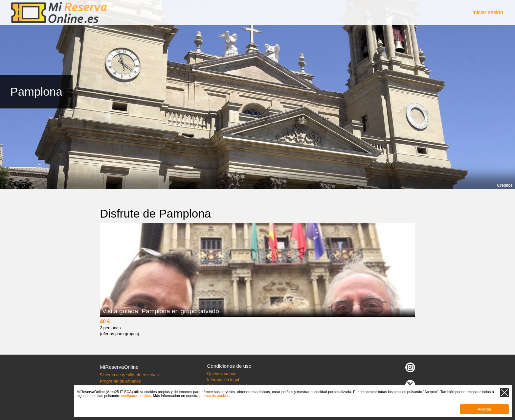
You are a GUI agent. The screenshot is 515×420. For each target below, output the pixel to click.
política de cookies (214, 396)
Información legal (223, 380)
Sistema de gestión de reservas (129, 375)
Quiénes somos (222, 373)
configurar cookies (136, 396)
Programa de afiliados (120, 381)
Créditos (505, 185)
